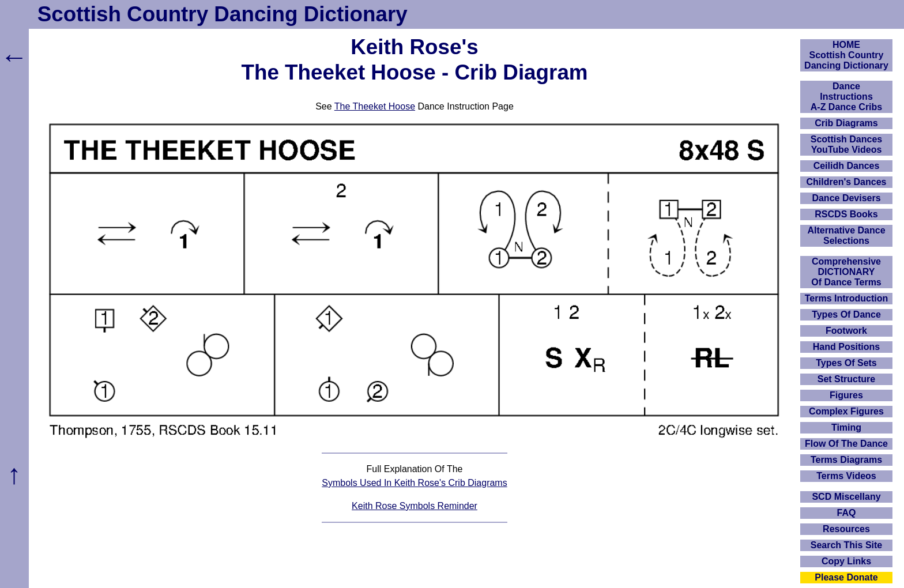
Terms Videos (846, 476)
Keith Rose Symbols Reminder (415, 506)
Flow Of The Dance (846, 444)
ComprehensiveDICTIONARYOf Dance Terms (846, 272)
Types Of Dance (846, 314)
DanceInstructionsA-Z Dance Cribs (846, 97)
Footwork (846, 331)
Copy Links (846, 561)
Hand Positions (846, 347)
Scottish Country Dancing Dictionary (223, 14)
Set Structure (846, 379)
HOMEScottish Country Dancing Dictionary (846, 55)
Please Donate (846, 577)
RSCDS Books (846, 214)
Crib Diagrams (846, 123)
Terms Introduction (847, 298)
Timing (846, 427)
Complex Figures (846, 411)
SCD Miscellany (846, 497)
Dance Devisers (846, 198)
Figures (846, 395)
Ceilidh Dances (847, 166)
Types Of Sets (846, 363)
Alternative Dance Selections (846, 235)
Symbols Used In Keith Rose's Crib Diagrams (414, 483)
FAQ (847, 513)
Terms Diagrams (846, 460)
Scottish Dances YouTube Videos (846, 144)
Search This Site (847, 545)
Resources (846, 529)
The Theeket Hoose (375, 106)
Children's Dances (847, 182)
